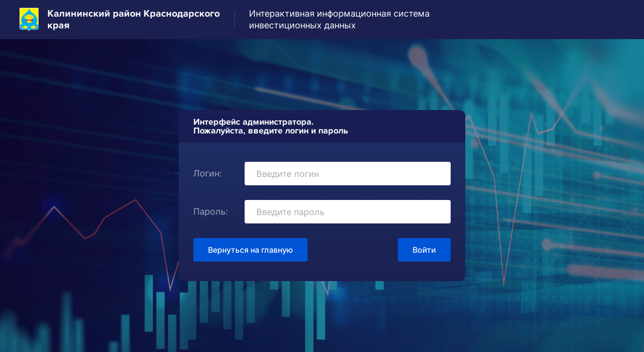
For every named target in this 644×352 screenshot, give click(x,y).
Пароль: (211, 211)
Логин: (208, 173)
